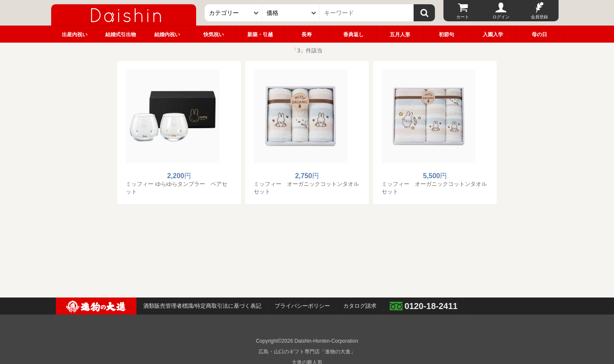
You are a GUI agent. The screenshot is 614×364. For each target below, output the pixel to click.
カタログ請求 (360, 306)
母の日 (539, 35)
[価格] (291, 13)
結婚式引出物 (121, 35)
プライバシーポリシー (302, 306)
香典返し (353, 35)
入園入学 (493, 35)
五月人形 (400, 35)
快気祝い (214, 35)
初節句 (446, 35)
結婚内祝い (167, 35)
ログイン (501, 17)
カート (463, 17)
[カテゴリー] (233, 13)
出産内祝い (75, 35)
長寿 (307, 35)
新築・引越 (260, 35)
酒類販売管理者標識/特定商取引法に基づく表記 (202, 306)
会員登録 (539, 17)
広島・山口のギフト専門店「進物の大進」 (307, 352)
